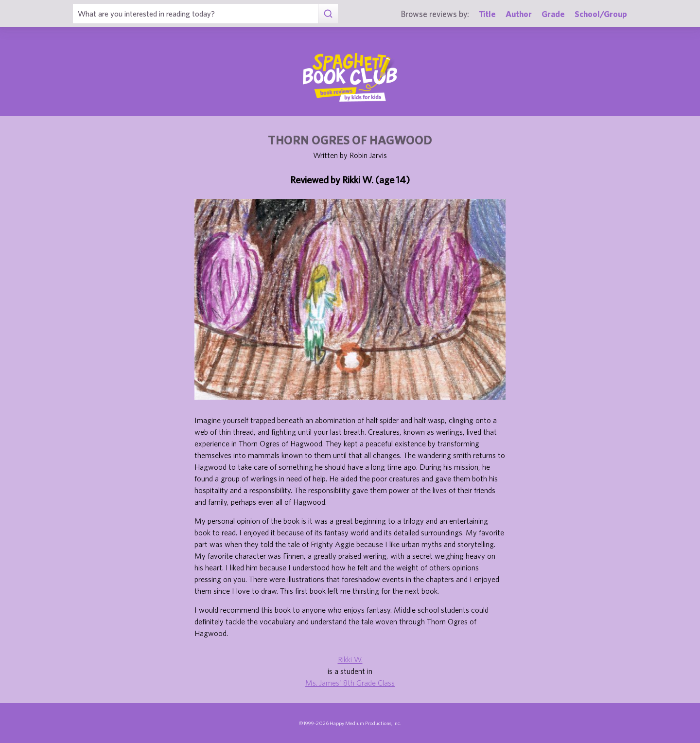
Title (487, 14)
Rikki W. (350, 659)
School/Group (601, 14)
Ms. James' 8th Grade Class (350, 683)
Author (519, 14)
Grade (553, 14)
